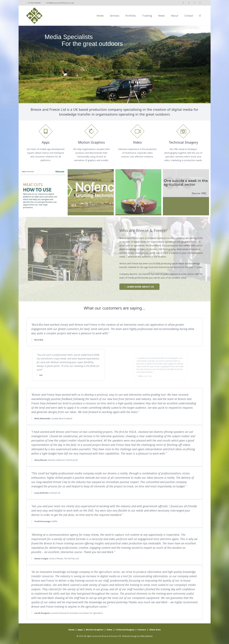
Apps (80, 630)
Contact (142, 630)
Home (71, 630)
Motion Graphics (95, 630)
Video (109, 630)
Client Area (155, 630)
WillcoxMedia (146, 636)
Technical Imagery (125, 630)
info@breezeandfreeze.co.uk (60, 3)
